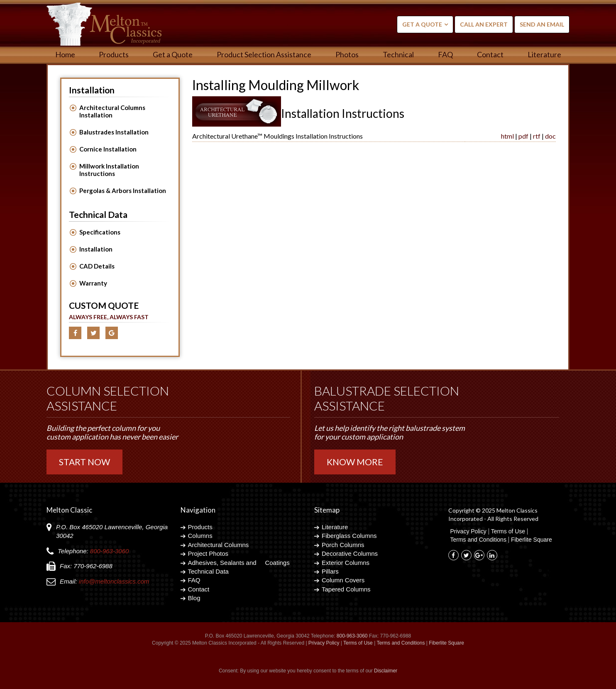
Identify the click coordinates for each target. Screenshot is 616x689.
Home (65, 54)
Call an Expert (484, 24)
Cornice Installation (108, 149)
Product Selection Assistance (264, 54)
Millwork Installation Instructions (109, 170)
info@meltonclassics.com (114, 581)
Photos (347, 54)
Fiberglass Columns (349, 536)
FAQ (445, 54)
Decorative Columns (350, 553)
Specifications (100, 232)
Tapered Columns (346, 589)
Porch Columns (343, 545)
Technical (398, 54)
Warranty (93, 283)
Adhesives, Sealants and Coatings (239, 563)
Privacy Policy (468, 531)
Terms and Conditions (478, 540)
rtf (537, 136)
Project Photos (208, 553)
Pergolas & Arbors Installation (123, 191)
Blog (194, 598)
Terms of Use (508, 531)
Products (114, 54)
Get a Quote (422, 24)
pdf (523, 136)
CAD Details (97, 266)
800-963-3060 (109, 551)
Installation (96, 249)
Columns (200, 536)
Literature (544, 54)
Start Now (84, 462)
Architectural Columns (219, 545)
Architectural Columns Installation (112, 111)
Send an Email (542, 24)
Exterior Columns (346, 563)
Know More (355, 462)
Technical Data (208, 571)
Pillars (330, 571)
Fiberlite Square (532, 540)
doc (550, 136)
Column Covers (343, 580)
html (507, 136)
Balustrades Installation (114, 132)
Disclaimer (386, 671)
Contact (490, 54)
